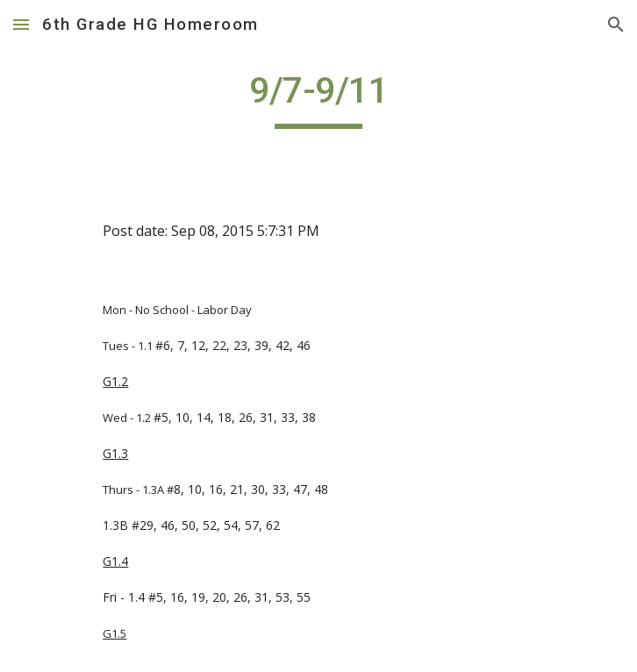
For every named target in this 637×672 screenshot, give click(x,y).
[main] (318, 98)
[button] (21, 24)
